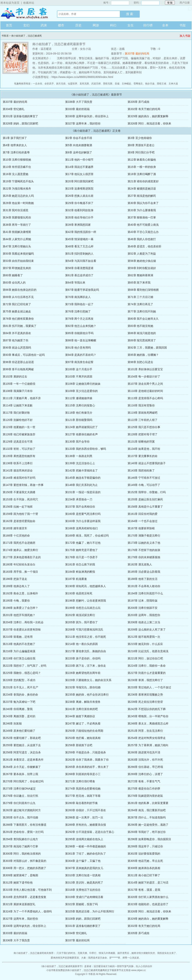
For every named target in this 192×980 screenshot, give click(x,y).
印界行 (93, 953)
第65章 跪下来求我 (139, 283)
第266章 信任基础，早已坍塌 (145, 767)
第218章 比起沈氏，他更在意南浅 (148, 651)
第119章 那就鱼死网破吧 (143, 413)
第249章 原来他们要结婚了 (19, 731)
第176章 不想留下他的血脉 (144, 550)
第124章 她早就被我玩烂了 (81, 427)
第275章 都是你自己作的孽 (144, 789)
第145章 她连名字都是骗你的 (83, 478)
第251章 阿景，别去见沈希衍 (145, 731)
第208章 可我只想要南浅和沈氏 (84, 629)
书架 (183, 25)
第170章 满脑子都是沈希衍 (144, 536)
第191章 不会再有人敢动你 (144, 586)
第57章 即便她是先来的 (17, 268)
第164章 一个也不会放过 (143, 521)
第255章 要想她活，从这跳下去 (22, 745)
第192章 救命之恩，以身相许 (20, 593)
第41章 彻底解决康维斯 (17, 232)
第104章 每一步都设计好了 (144, 376)
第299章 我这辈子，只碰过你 (145, 846)
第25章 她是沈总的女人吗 (18, 196)
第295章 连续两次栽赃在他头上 (84, 839)
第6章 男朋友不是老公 (141, 145)
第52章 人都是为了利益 (142, 254)
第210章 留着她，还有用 (18, 637)
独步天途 (150, 84)
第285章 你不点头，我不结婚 (20, 817)
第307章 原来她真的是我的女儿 (84, 868)
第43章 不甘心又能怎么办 (143, 232)
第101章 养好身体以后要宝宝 (145, 369)
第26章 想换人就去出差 (79, 196)
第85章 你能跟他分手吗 (79, 333)
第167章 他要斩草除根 (141, 528)
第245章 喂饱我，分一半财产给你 (148, 716)
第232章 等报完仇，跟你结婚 (83, 687)
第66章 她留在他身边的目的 (20, 290)
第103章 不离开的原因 (79, 376)
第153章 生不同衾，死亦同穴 (20, 499)
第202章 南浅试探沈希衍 (80, 615)
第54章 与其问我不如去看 (81, 261)
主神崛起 (126, 84)
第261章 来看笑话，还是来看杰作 (23, 760)
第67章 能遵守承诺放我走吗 (82, 290)
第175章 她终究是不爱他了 (81, 550)
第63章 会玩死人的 (14, 283)
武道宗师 (96, 84)
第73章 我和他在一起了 (79, 304)
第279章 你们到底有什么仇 (19, 803)
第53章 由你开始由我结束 (18, 261)
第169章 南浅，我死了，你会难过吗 (87, 536)
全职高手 (49, 84)
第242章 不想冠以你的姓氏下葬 (147, 709)
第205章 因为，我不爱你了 (81, 622)
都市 (61, 25)
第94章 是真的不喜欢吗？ (81, 355)
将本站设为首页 (10, 3)
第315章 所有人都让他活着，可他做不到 (27, 890)
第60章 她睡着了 (13, 275)
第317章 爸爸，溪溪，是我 (144, 890)
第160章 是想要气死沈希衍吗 (83, 514)
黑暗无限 (108, 84)
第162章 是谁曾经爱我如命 (19, 521)
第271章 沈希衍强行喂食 (80, 781)
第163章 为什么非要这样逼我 (83, 521)
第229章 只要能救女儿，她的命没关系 (88, 680)
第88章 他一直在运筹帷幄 (81, 340)
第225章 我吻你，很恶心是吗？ (22, 673)
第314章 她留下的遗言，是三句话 (148, 883)
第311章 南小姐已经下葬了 (144, 875)
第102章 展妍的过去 (15, 376)
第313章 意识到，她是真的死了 (84, 883)
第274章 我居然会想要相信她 (83, 789)
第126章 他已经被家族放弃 (19, 434)
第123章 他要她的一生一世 (19, 427)
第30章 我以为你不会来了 (143, 203)
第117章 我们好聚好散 (16, 413)
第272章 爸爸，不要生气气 (144, 781)
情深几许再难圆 (107, 953)
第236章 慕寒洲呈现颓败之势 (145, 695)
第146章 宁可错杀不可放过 (144, 478)
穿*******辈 (115, 958)
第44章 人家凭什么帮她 (17, 239)
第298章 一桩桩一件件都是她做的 (86, 846)
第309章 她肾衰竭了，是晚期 (20, 875)
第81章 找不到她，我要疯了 (20, 326)
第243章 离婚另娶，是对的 (19, 716)
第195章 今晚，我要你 (16, 601)
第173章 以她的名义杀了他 (144, 543)
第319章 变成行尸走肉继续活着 (84, 897)
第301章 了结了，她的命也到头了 (86, 854)
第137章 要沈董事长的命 (143, 456)
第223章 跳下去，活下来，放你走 (86, 666)
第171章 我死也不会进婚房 (19, 543)
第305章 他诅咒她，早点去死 (145, 861)
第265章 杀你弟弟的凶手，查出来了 (87, 767)
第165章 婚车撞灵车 (15, 528)
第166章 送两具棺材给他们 (81, 528)
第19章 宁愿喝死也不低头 (18, 181)
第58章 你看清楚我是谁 (79, 268)
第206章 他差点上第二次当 (144, 622)
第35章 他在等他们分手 (79, 217)
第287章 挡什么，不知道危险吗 (147, 817)
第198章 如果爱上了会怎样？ (20, 608)
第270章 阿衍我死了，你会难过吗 (23, 781)
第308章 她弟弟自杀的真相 (144, 868)
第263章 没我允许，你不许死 (145, 760)
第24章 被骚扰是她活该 (142, 189)
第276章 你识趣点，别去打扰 (20, 796)
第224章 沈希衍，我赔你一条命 (147, 666)
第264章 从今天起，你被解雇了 (22, 767)
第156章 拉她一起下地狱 (18, 507)
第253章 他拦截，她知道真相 (83, 738)
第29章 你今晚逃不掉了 (79, 203)
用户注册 (185, 3)
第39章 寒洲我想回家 (78, 225)
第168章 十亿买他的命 (16, 536)
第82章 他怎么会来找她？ (81, 326)
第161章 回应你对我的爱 (143, 514)
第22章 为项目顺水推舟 (17, 189)
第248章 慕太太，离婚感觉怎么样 (148, 723)
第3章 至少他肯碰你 (140, 138)
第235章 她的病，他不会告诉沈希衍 (87, 695)
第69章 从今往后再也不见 (18, 297)
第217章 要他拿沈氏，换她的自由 (86, 651)
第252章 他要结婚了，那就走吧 (22, 738)
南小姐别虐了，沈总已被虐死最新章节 (62, 966)
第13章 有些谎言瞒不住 (17, 167)
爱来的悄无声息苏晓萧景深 (65, 958)
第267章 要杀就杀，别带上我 (20, 774)
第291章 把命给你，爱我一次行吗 (23, 832)
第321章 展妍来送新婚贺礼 (19, 904)
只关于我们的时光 (66, 953)
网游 (96, 25)
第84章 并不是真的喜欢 (17, 333)
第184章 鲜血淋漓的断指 (80, 572)
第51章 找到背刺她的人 (79, 254)
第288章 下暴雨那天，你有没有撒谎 (24, 825)
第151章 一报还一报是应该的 (83, 492)
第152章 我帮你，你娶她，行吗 (147, 492)
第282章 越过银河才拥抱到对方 (22, 810)
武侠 (44, 25)
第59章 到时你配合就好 (142, 268)
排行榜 (148, 25)
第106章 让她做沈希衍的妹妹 (83, 384)
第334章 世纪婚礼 (14, 109)
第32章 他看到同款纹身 (79, 210)
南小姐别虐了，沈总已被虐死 (27, 36)
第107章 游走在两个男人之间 (145, 384)
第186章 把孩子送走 (15, 579)
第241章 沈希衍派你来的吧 (81, 709)
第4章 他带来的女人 (15, 145)
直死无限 (84, 84)
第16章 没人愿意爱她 (16, 174)
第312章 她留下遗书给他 (18, 883)
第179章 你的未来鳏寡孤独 (144, 557)
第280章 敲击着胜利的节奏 (81, 803)
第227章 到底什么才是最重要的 (147, 673)
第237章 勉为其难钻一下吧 (19, 702)
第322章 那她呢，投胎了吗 (81, 904)
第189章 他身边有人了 (16, 586)
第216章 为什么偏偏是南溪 (19, 651)
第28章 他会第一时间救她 (18, 203)
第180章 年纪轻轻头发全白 (19, 564)
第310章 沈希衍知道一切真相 (83, 875)
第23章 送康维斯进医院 (79, 189)
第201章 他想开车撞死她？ (19, 615)
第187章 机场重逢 (76, 579)
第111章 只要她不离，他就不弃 (22, 398)
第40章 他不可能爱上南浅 (143, 225)
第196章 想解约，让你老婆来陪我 (86, 601)
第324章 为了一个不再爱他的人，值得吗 (27, 911)
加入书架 (185, 36)
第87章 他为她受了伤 (16, 340)
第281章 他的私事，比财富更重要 (148, 803)
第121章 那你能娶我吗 (79, 420)
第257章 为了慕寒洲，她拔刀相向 (148, 745)
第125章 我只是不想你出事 (144, 427)
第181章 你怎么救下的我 (80, 564)
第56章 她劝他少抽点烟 (142, 261)
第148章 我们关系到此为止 (81, 485)
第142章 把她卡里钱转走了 (81, 470)
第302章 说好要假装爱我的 (144, 854)
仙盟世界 (73, 84)
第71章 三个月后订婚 (140, 297)
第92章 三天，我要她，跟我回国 (147, 348)
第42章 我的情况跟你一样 (81, 232)
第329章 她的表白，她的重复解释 (148, 116)
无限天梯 (82, 953)
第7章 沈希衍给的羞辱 (16, 152)
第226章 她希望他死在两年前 (83, 673)
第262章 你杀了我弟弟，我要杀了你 (87, 760)
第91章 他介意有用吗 (78, 348)
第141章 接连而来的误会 (18, 470)
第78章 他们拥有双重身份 (18, 319)
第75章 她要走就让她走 (17, 311)
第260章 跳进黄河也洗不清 (144, 752)
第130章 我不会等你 (77, 442)
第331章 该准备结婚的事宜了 (20, 116)
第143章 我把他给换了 (141, 470)
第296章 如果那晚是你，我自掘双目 (149, 839)
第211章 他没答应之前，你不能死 (86, 637)
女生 (131, 25)
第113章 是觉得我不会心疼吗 (145, 398)
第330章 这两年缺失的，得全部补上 (87, 116)
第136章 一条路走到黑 (79, 456)
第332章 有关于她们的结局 (144, 109)
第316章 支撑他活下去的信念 (83, 890)
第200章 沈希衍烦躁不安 (143, 608)
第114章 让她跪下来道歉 (18, 405)
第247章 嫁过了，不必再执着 (83, 723)
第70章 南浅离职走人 (78, 297)
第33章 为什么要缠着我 (142, 210)
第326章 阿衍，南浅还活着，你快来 (149, 123)
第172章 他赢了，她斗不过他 (83, 543)
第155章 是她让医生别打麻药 (145, 499)
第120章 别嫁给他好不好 (18, 420)
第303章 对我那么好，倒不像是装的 (24, 861)
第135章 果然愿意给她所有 (19, 456)
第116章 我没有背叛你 (141, 405)
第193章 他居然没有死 (79, 593)
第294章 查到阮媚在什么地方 (20, 839)
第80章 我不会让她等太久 (143, 319)
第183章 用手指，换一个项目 (20, 572)
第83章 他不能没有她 (140, 326)
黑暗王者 (162, 84)
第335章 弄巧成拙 (138, 102)
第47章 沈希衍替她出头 (17, 246)
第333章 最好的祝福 (77, 109)
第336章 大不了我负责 (79, 102)
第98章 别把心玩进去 (140, 362)
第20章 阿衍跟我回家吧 (79, 181)
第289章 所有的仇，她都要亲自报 (86, 825)
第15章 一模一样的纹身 (142, 167)
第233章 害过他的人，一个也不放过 (149, 687)
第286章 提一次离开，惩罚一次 (84, 817)
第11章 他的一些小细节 (79, 160)
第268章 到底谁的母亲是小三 (83, 774)
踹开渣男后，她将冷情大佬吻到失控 (136, 953)
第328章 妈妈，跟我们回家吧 (20, 123)
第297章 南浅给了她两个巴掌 (20, 846)
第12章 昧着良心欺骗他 (142, 160)
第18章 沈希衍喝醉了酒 (142, 174)
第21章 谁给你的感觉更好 (143, 181)
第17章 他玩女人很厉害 (79, 174)
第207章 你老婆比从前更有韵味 (22, 629)
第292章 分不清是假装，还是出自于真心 (90, 832)
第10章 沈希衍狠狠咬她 (17, 160)
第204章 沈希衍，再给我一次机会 (23, 622)
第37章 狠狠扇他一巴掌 (142, 217)
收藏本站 (29, 3)
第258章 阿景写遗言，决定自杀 (22, 752)
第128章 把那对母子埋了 (143, 434)
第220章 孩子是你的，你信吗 (83, 658)
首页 (9, 25)
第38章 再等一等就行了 (17, 225)
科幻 (113, 25)
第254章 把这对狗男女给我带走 (147, 738)
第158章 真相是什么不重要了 (145, 507)
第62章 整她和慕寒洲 (140, 275)
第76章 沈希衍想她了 (78, 311)
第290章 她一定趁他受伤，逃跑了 (148, 825)
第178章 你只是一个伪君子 (81, 557)
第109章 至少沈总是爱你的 (81, 391)
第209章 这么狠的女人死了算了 (147, 629)
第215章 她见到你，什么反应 (145, 644)
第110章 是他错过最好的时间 (145, 391)
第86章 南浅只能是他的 (142, 333)
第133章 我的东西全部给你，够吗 (86, 449)
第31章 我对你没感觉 (16, 210)
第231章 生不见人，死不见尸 (20, 687)
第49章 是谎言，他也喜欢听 (144, 246)
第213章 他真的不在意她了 (19, 644)
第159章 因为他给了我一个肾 (20, 514)
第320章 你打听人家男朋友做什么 (148, 897)
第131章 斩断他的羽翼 (141, 442)
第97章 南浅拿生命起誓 (79, 362)
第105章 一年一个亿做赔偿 (19, 384)
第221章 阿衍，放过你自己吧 (145, 658)
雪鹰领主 (138, 84)
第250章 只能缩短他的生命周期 (84, 731)
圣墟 (117, 84)
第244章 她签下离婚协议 (80, 716)
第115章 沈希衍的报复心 (80, 405)
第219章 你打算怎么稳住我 (19, 658)
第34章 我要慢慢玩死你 (17, 217)
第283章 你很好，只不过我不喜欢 (86, 810)
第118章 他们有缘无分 (79, 413)
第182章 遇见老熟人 (140, 564)
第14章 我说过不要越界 (79, 167)
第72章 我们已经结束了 (17, 304)
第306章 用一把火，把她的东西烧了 (24, 868)
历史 (78, 25)
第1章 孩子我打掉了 (15, 138)
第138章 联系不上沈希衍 (18, 463)
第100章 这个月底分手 (79, 369)
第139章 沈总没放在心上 (80, 463)
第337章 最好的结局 (137, 54)
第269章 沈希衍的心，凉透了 (145, 774)
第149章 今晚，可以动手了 (144, 485)
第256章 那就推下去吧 (79, 745)
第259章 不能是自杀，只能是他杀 (86, 752)
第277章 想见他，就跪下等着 (83, 796)
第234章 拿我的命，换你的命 (20, 695)
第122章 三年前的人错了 (143, 420)
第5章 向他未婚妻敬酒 (79, 145)
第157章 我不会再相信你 (80, 507)
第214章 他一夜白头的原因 (81, 644)
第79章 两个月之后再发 (79, 319)
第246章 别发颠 (12, 723)
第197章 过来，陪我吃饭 (143, 601)
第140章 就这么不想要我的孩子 (147, 463)
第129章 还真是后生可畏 (18, 442)
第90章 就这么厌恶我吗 (17, 348)
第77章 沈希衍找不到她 (142, 311)
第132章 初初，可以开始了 (19, 449)
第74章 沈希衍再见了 (140, 304)
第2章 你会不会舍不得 (79, 138)
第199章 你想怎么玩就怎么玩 (83, 608)
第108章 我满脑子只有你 (18, 391)
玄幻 (26, 25)
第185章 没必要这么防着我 (144, 572)
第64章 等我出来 (75, 283)
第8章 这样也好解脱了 (79, 152)
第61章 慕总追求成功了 (79, 275)
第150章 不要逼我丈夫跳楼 (19, 492)
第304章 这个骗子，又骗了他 (83, 861)
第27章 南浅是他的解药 (142, 196)
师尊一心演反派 (131, 958)
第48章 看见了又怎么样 (79, 246)
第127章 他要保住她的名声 (81, 434)
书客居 (25, 13)
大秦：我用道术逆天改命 (94, 958)
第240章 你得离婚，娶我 (18, 709)
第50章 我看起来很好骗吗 (18, 254)
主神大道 (173, 84)
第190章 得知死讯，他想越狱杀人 (86, 586)
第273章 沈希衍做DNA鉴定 (19, 789)
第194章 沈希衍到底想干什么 (145, 593)
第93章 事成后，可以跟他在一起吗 (24, 355)
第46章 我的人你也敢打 (142, 239)
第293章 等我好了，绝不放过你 (147, 832)
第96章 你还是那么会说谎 (18, 362)
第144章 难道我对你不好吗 (19, 478)
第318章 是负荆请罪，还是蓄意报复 (24, 897)
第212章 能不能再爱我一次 (144, 637)
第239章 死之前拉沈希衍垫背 (145, 702)
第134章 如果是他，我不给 (144, 449)
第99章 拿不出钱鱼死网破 (18, 369)
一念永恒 (37, 84)
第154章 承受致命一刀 (79, 499)
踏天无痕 (61, 84)
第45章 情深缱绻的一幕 (79, 239)
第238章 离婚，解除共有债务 (83, 702)
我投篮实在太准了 (167, 953)
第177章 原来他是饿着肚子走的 (22, 557)
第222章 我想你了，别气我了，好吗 (24, 666)
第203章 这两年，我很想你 (144, 615)
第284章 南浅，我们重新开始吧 (147, 810)
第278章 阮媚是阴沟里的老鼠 (145, 796)
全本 (165, 25)
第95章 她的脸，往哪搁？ (143, 355)
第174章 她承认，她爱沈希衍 (20, 550)
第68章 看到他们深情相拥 (143, 290)
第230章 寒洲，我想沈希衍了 (145, 680)
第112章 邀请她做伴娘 (79, 398)
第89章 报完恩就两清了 (142, 340)
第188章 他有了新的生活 (143, 579)
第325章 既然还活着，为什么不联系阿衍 (90, 911)
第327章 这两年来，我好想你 (83, 123)
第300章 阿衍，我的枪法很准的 (22, 854)
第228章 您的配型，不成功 (19, 680)
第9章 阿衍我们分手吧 (141, 152)
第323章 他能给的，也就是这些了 (148, 904)
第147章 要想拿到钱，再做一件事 (23, 485)
